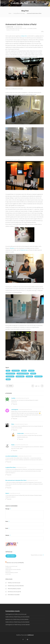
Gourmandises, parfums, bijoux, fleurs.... (17, 28)
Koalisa (13, 445)
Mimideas (12, 248)
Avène (8, 371)
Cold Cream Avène (10, 374)
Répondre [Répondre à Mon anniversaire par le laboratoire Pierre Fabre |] (9, 488)
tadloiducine (8, 619)
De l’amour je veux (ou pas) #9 (14, 592)
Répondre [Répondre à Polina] (15, 430)
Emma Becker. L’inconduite (14, 595)
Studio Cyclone (38, 376)
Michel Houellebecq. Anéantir (12, 573)
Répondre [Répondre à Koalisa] (15, 451)
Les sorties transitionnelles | (12, 456)
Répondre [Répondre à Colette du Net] (21, 439)
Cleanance (31, 371)
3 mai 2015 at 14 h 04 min (15, 493)
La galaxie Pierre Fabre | (11, 467)
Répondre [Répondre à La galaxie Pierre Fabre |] (9, 475)
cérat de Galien (16, 371)
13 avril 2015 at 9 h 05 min (32, 480)
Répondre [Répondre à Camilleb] (15, 404)
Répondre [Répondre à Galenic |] (9, 499)
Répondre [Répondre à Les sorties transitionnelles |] (9, 462)
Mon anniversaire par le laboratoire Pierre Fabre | (16, 480)
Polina (13, 424)
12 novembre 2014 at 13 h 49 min (21, 424)
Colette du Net (10, 27)
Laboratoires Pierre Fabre (23, 374)
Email (7, 528)
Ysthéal (8, 379)
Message (8, 509)
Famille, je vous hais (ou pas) (11, 566)
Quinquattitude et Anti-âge (19, 13)
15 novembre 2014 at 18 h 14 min (22, 445)
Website (8, 535)
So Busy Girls (29, 376)
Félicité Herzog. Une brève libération (13, 569)
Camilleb (13, 398)
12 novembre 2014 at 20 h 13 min (31, 433)
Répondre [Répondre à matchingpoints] (15, 419)
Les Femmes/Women (32, 28)
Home (10, 13)
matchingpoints (15, 410)
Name (7, 521)
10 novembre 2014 (18, 27)
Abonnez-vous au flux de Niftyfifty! (15, 563)
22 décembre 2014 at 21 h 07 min (25, 456)
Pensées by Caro (24, 250)
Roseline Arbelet (20, 376)
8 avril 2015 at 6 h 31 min (21, 467)
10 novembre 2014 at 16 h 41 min (25, 410)
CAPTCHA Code (9, 552)
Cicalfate (24, 371)
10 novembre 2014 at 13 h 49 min (22, 398)
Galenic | (7, 493)
